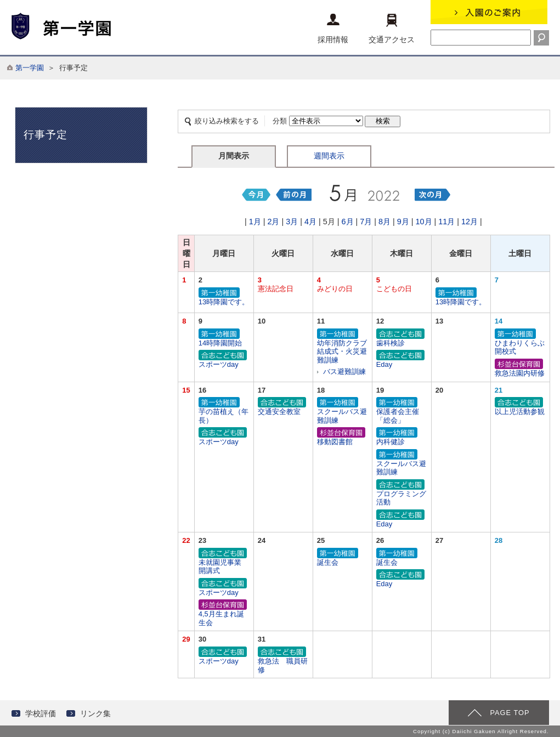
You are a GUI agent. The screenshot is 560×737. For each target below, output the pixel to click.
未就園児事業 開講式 (224, 562)
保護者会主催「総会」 (402, 411)
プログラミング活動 (402, 493)
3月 (292, 222)
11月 (446, 222)
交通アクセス (392, 29)
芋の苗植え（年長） (224, 411)
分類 (280, 121)
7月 (366, 222)
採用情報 (333, 29)
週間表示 (329, 156)
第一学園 (30, 68)
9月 (403, 222)
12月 (470, 222)
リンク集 (95, 713)
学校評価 (41, 713)
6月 (348, 222)
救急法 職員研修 (283, 661)
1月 (255, 222)
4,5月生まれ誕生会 (224, 613)
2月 (273, 222)
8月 (384, 222)
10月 (424, 222)
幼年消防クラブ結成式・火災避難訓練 (343, 347)
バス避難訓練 (344, 372)
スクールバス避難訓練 (343, 411)
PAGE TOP (510, 713)
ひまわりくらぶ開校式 (520, 342)
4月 (310, 222)
